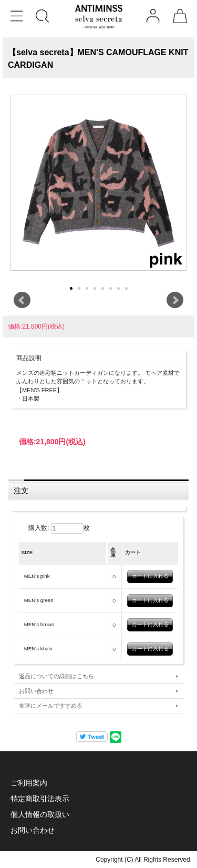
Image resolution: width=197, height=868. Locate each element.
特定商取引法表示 (40, 799)
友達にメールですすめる (51, 706)
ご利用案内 (29, 783)
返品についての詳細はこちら (56, 676)
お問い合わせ (36, 691)
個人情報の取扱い (40, 814)
